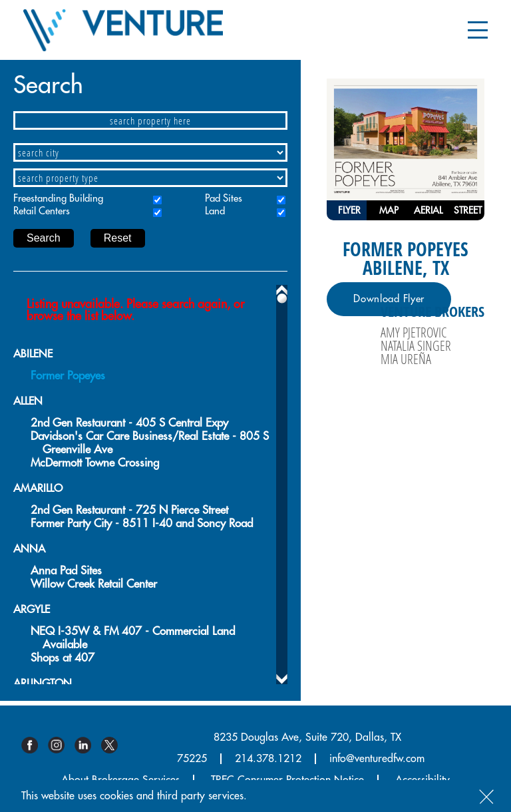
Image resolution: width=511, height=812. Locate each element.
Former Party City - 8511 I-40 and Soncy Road (142, 523)
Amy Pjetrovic (414, 332)
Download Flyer (389, 299)
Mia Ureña (406, 359)
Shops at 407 (63, 658)
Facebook (35, 745)
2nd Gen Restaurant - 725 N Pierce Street (129, 510)
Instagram (61, 745)
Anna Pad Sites (66, 571)
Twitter (114, 745)
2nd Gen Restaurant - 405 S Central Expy (129, 423)
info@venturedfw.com (377, 759)
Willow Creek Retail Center (94, 584)
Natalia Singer (416, 345)
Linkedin (88, 745)
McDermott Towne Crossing (95, 463)
